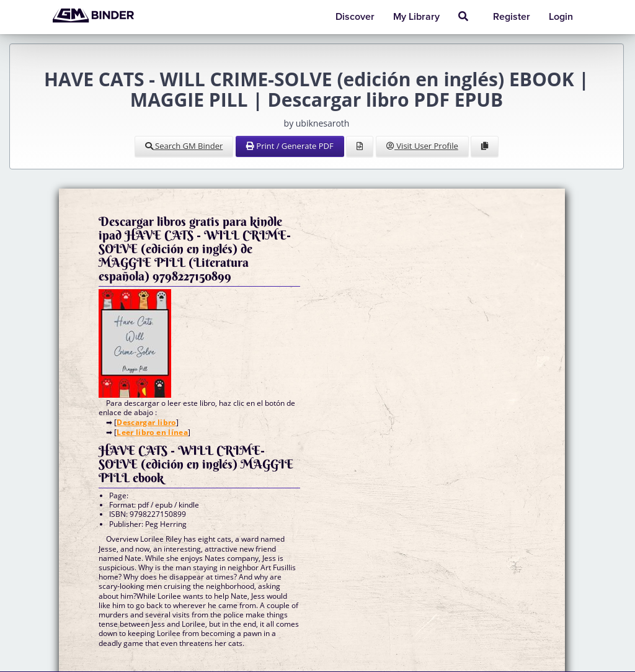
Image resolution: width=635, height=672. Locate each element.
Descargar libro (146, 422)
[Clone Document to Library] (485, 146)
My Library (416, 17)
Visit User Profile (422, 146)
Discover (355, 17)
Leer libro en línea (152, 432)
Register (512, 17)
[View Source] (360, 146)
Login (561, 17)
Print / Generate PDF (290, 146)
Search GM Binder (184, 146)
